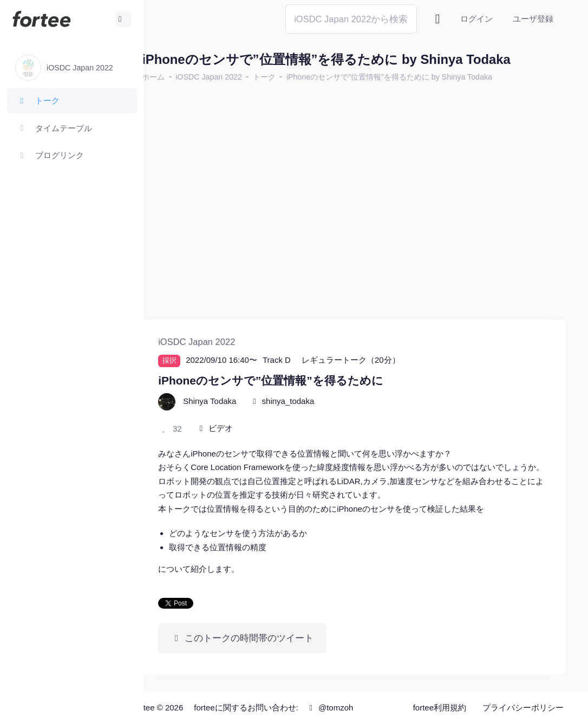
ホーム (179, 77)
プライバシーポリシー (523, 707)
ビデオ (247, 415)
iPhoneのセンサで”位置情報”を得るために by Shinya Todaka (415, 77)
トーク (290, 77)
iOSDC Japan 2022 (235, 77)
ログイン (476, 19)
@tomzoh (355, 707)
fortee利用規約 (440, 707)
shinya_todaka (314, 388)
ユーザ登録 (533, 19)
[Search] (351, 19)
